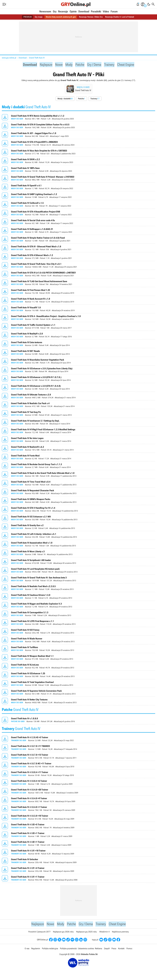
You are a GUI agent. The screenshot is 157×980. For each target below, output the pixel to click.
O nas (27, 950)
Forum (114, 11)
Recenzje (63, 11)
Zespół (107, 950)
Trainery (111, 65)
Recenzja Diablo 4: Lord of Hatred (119, 17)
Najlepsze (44, 65)
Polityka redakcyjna (50, 950)
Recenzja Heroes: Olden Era (91, 17)
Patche (80, 65)
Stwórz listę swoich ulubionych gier (61, 17)
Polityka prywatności (69, 950)
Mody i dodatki (65, 99)
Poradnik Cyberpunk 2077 (39, 933)
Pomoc (129, 950)
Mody (68, 65)
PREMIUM (28, 17)
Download (84, 11)
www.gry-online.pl (9, 58)
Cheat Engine (129, 65)
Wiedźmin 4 (104, 933)
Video (106, 11)
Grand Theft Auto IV (37, 58)
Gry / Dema (95, 65)
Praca (114, 950)
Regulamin (36, 950)
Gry (55, 11)
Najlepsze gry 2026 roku (63, 933)
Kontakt (121, 950)
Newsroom (45, 11)
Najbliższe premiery (120, 933)
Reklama (98, 950)
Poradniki (96, 11)
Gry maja (39, 17)
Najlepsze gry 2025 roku (87, 933)
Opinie (73, 11)
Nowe (57, 65)
